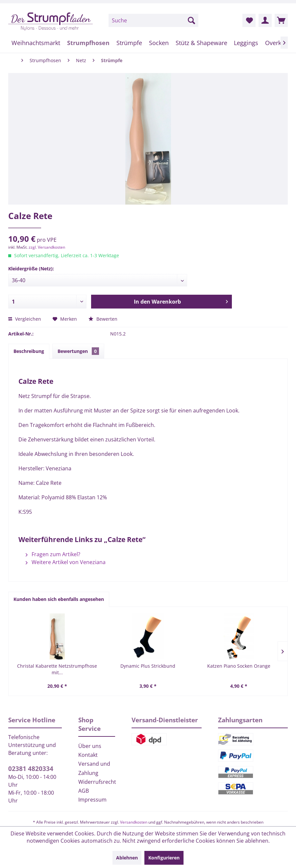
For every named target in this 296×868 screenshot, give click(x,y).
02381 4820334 (31, 769)
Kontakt (88, 755)
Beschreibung (29, 351)
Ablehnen (127, 858)
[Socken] (159, 43)
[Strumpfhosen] (88, 43)
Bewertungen (78, 351)
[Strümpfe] (129, 43)
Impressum (92, 800)
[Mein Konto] (265, 20)
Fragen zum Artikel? (53, 554)
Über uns (90, 746)
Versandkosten (134, 822)
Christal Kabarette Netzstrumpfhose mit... (57, 669)
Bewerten (103, 319)
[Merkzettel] (249, 20)
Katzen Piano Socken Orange (239, 666)
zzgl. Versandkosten (47, 247)
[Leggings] (246, 43)
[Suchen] (191, 20)
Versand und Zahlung (94, 768)
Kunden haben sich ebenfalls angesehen (59, 599)
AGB (84, 791)
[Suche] (153, 20)
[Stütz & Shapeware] (201, 43)
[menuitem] (153, 20)
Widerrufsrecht (97, 782)
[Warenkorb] (281, 20)
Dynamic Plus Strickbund (148, 666)
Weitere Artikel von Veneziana (66, 562)
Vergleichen (25, 319)
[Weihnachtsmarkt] (36, 43)
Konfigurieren (164, 858)
